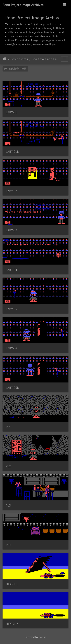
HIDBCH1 (12, 584)
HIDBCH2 (12, 624)
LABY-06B (12, 388)
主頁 (5, 59)
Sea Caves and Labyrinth (46, 59)
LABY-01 (11, 112)
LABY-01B (12, 152)
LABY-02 (11, 191)
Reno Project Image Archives (23, 5)
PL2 (8, 466)
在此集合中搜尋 (15, 69)
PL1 (8, 427)
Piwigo (43, 637)
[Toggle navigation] (65, 5)
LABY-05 (11, 309)
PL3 (8, 506)
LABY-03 (11, 230)
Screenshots (19, 59)
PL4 (8, 545)
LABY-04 (11, 270)
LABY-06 (11, 348)
